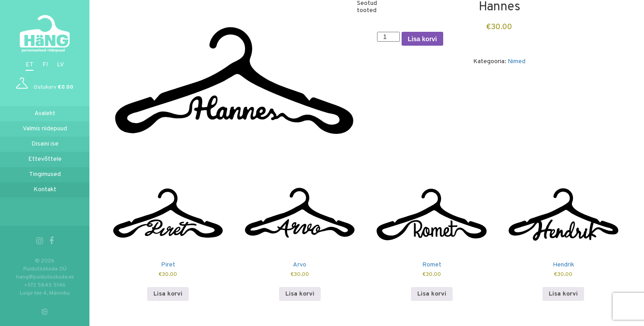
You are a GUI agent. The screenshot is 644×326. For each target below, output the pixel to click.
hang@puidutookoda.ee (45, 277)
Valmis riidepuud (45, 129)
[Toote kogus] (388, 37)
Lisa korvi (422, 39)
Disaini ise (45, 144)
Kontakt (45, 190)
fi (45, 65)
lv (60, 65)
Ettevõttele (45, 159)
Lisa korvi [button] (168, 294)
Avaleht (45, 114)
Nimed (517, 62)
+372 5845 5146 (45, 285)
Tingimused (45, 174)
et (30, 65)
